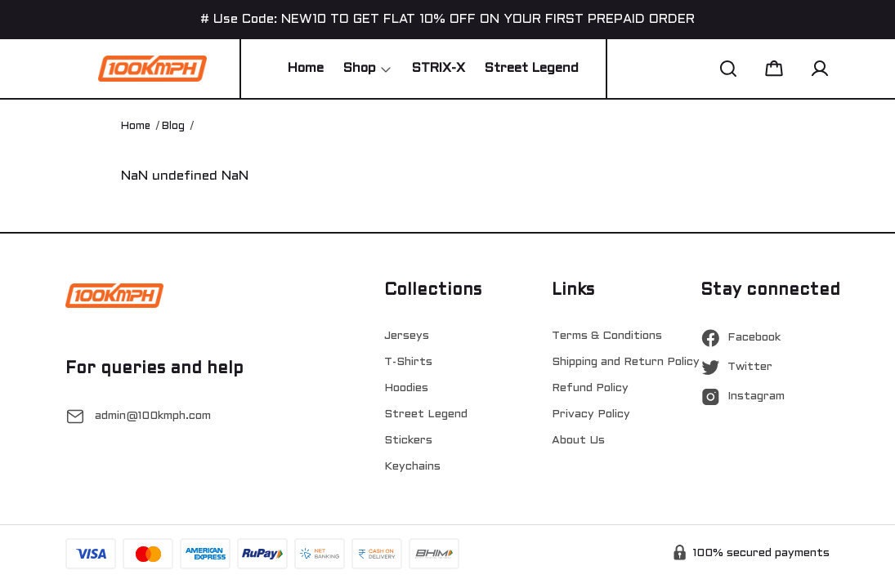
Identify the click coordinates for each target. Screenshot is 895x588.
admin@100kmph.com (153, 416)
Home (136, 127)
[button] (728, 69)
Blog (173, 127)
